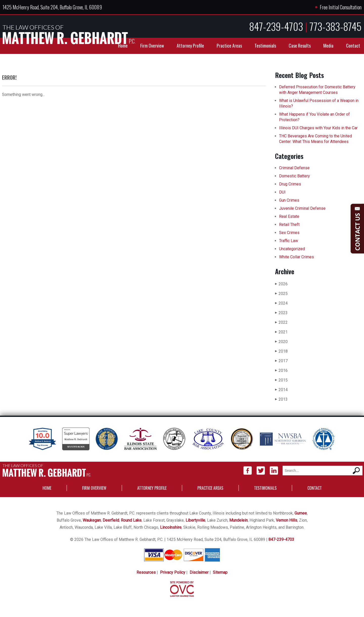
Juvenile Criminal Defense (302, 208)
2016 (281, 370)
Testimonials (265, 46)
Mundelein (238, 520)
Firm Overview (152, 46)
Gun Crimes (289, 200)
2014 (281, 390)
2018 (281, 351)
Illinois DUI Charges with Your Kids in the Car (318, 128)
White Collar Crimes (297, 257)
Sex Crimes (289, 233)
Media (328, 46)
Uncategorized (292, 249)
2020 (281, 342)
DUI (282, 192)
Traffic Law (289, 241)
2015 (281, 380)
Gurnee (301, 513)
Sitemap (220, 572)
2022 (281, 322)
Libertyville (195, 520)
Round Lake (131, 520)
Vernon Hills (287, 520)
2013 (281, 399)
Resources (146, 572)
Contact (353, 46)
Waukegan (92, 520)
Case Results (300, 46)
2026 (281, 284)
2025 (281, 294)
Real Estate (289, 216)
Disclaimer (199, 572)
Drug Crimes (290, 184)
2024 (281, 303)
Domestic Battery (294, 176)
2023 (281, 313)
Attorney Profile (190, 46)
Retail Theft (289, 225)
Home (123, 46)
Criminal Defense (294, 168)
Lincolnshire (171, 527)
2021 (281, 332)
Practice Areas (229, 46)
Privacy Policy (173, 572)
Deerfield (111, 520)
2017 (281, 361)
